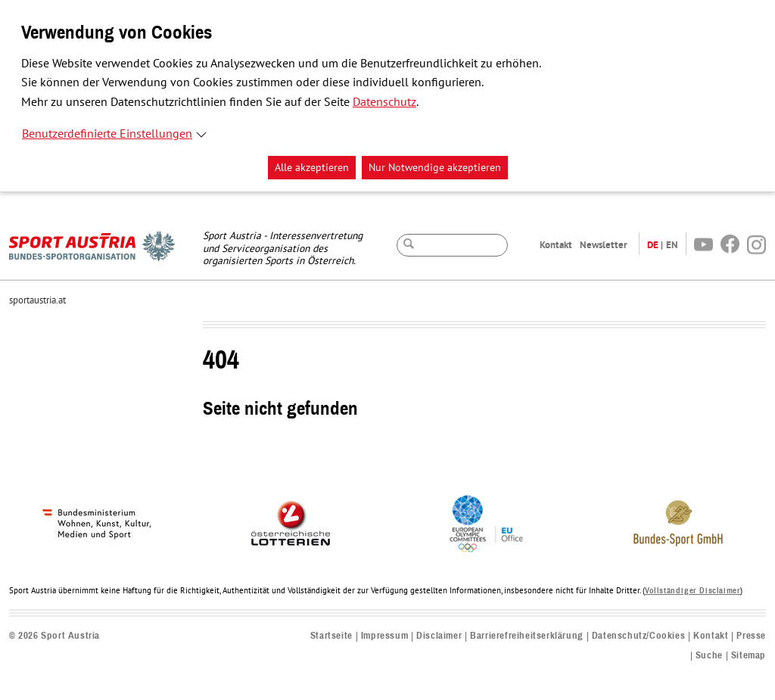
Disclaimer (439, 636)
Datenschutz (384, 102)
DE (653, 245)
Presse (751, 636)
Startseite (331, 636)
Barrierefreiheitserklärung (527, 636)
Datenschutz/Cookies (638, 636)
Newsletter (604, 245)
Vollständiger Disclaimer (693, 591)
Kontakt (556, 245)
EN (672, 245)
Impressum (384, 636)
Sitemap (749, 656)
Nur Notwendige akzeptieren (435, 168)
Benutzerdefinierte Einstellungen (107, 134)
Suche (709, 656)
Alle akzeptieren (312, 168)
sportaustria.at (37, 300)
